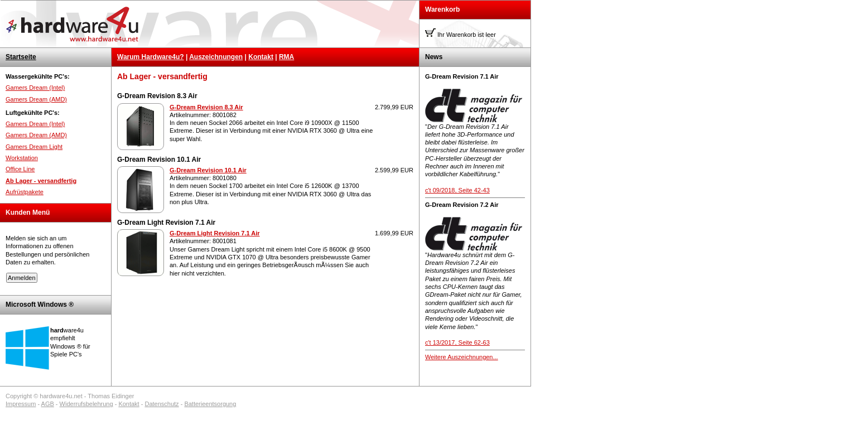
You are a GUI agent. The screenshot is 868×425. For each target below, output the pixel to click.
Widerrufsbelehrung (86, 404)
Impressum (21, 404)
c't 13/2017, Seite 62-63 (457, 342)
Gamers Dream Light (34, 147)
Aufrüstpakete (25, 192)
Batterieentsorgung (210, 404)
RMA (286, 57)
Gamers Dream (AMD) (36, 99)
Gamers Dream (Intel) (35, 88)
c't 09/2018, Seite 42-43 (457, 190)
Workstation (22, 158)
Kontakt (261, 57)
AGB (48, 404)
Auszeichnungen (216, 57)
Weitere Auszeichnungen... (462, 357)
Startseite (21, 57)
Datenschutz (161, 404)
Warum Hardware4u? (151, 57)
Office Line (20, 169)
